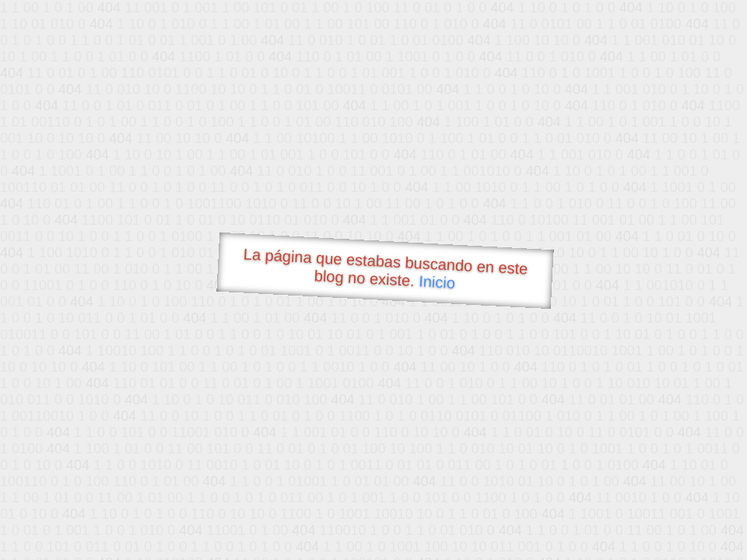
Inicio (437, 282)
